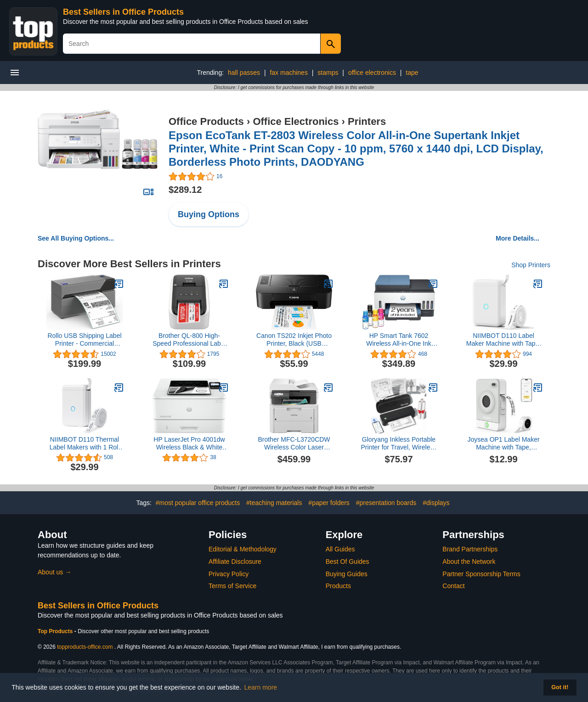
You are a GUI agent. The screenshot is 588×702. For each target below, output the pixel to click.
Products (338, 586)
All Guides (340, 549)
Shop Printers (531, 265)
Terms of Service (232, 586)
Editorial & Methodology (243, 549)
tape (412, 73)
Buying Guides (347, 574)
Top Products (56, 631)
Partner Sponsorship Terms (481, 574)
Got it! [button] (560, 687)
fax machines (288, 73)
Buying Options (209, 214)
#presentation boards (386, 503)
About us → (54, 572)
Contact (453, 586)
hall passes (244, 73)
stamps (328, 73)
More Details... (517, 238)
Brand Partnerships (470, 549)
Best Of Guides (348, 562)
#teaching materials (274, 503)
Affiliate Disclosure (235, 562)
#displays (436, 503)
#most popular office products (198, 503)
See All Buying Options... (76, 238)
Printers (367, 121)
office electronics (372, 73)
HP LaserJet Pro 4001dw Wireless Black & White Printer (189, 444)
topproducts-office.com (85, 647)
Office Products (206, 121)
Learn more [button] (261, 687)
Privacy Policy (229, 574)
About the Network (469, 562)
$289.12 (185, 190)
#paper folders (329, 503)
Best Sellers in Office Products (123, 12)
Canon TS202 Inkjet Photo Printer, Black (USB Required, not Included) (294, 340)
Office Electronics (296, 121)
